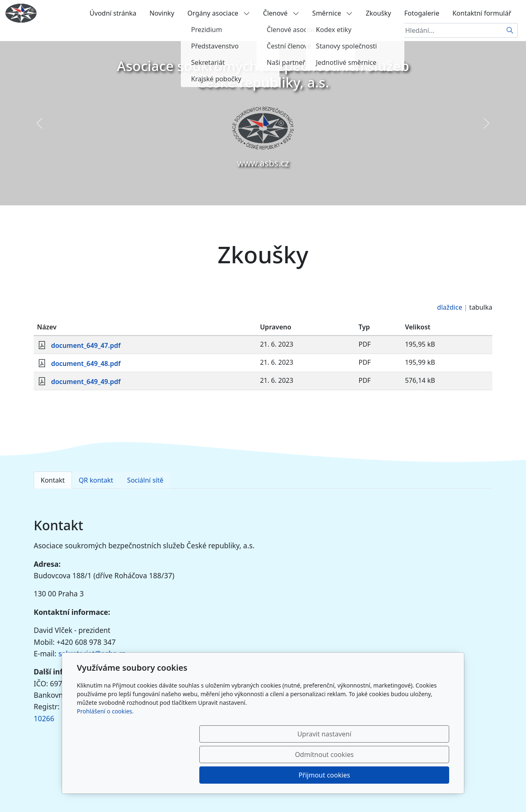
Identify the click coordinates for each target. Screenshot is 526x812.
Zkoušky (378, 13)
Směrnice (332, 13)
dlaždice (450, 307)
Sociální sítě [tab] (145, 480)
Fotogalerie (422, 13)
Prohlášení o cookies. (105, 752)
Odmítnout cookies (328, 775)
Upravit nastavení (245, 775)
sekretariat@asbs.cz (92, 653)
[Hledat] (510, 30)
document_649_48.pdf (86, 363)
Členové (281, 13)
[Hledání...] (452, 30)
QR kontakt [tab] (96, 480)
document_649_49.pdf (86, 382)
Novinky (162, 13)
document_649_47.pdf (86, 345)
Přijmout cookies (409, 775)
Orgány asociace (219, 13)
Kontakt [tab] (53, 480)
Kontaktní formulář (482, 13)
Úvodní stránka (113, 13)
